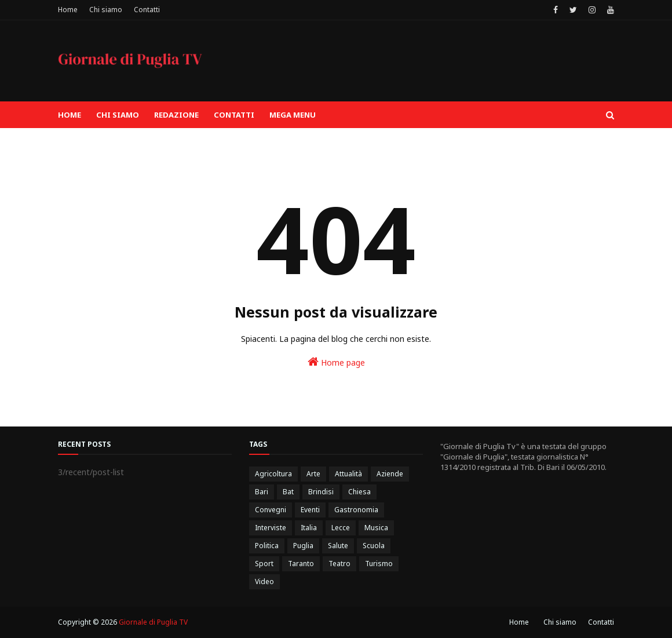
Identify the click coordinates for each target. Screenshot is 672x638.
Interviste (271, 528)
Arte (313, 474)
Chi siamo (106, 10)
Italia (309, 528)
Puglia (303, 546)
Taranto (301, 564)
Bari (262, 492)
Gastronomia (356, 510)
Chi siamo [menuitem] (118, 115)
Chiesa (359, 492)
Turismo (379, 564)
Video (264, 582)
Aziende (390, 474)
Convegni (271, 510)
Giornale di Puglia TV (153, 622)
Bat (288, 492)
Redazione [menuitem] (176, 115)
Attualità (348, 474)
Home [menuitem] (70, 115)
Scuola (374, 546)
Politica (267, 546)
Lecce (341, 528)
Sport (264, 564)
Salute (338, 546)
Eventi (310, 510)
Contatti (147, 10)
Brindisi (321, 492)
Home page (336, 362)
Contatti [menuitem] (234, 115)
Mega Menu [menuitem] (293, 115)
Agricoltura (273, 474)
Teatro (339, 564)
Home (68, 10)
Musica (376, 528)
